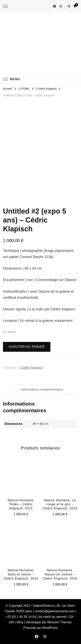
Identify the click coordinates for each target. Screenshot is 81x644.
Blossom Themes (59, 622)
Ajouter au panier (27, 347)
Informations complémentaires (42, 389)
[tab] (42, 390)
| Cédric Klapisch (31, 368)
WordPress (50, 628)
